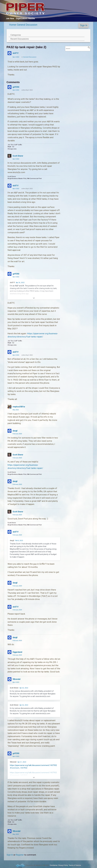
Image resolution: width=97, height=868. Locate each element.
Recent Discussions (20, 39)
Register (20, 855)
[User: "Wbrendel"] (9, 679)
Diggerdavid (17, 652)
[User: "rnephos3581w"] (9, 407)
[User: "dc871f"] (9, 53)
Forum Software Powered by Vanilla (20, 865)
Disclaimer (54, 865)
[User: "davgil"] (9, 431)
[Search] (89, 48)
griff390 (16, 87)
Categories (16, 35)
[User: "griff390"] (9, 87)
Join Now (10, 19)
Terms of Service (75, 865)
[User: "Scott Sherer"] (9, 156)
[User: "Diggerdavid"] (9, 652)
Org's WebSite (25, 19)
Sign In (84, 25)
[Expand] (34, 298)
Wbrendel (16, 679)
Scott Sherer (18, 156)
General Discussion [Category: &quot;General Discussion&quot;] (30, 57)
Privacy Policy (63, 865)
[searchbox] (78, 49)
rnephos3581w (19, 407)
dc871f (16, 53)
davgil (15, 431)
